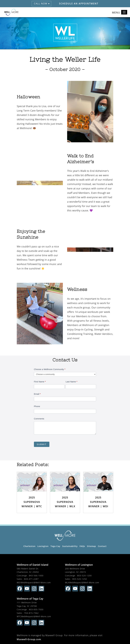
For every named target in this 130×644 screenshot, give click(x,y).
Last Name (71, 382)
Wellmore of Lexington (79, 565)
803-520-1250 (80, 579)
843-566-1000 (36, 576)
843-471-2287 (31, 579)
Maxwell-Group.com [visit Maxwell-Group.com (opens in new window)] (29, 639)
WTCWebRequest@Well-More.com (34, 616)
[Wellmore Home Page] (65, 535)
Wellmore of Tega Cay (30, 599)
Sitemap (91, 546)
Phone (37, 406)
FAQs (82, 546)
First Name (40, 382)
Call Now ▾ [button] (42, 4)
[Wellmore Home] (11, 12)
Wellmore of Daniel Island (32, 565)
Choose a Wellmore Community (50, 369)
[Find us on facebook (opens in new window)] (20, 589)
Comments (39, 419)
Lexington (43, 546)
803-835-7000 (36, 609)
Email (37, 394)
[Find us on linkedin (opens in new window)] (41, 589)
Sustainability (70, 546)
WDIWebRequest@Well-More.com (34, 582)
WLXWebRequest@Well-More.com (82, 582)
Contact (102, 546)
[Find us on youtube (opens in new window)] (27, 589)
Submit (42, 444)
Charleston (29, 546)
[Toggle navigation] (124, 12)
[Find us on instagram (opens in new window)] (34, 589)
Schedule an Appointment (79, 4)
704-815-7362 (31, 613)
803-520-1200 (84, 576)
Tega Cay (55, 546)
